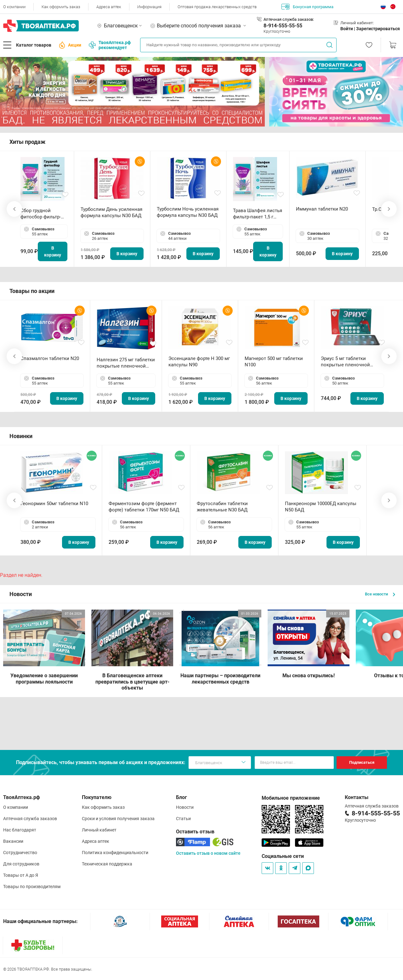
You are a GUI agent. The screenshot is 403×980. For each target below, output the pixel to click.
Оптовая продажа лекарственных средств (217, 7)
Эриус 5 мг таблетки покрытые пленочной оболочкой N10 (345, 362)
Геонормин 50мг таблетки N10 (54, 504)
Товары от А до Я (21, 875)
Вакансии (13, 841)
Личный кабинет (99, 830)
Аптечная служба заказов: (289, 19)
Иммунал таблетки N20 (322, 209)
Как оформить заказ (61, 7)
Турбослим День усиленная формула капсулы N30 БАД (111, 212)
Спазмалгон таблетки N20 (50, 358)
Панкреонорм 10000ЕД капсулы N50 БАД (321, 507)
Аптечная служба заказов (30, 819)
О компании (14, 7)
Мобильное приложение (291, 798)
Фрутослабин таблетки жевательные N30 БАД (222, 507)
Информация (149, 7)
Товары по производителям (32, 887)
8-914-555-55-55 (283, 26)
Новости (185, 807)
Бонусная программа (307, 7)
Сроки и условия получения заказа (118, 819)
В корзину (53, 251)
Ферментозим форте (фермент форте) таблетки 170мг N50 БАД (144, 507)
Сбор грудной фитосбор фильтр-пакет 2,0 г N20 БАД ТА (42, 214)
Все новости (380, 594)
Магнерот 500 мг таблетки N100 (274, 362)
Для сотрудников (21, 864)
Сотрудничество (20, 853)
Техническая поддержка (107, 864)
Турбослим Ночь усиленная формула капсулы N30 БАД (188, 212)
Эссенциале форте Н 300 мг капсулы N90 (199, 362)
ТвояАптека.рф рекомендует (110, 45)
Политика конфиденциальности (115, 853)
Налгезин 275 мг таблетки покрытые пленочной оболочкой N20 (126, 363)
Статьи (183, 819)
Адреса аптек (109, 7)
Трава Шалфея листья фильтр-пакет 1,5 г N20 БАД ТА (258, 214)
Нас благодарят (20, 830)
